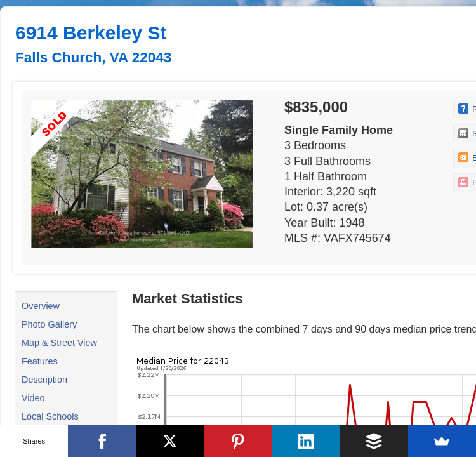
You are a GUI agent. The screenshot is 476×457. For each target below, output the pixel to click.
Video (33, 398)
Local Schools (50, 416)
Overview (41, 306)
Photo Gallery (49, 324)
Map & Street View (59, 343)
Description (44, 380)
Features (40, 361)
